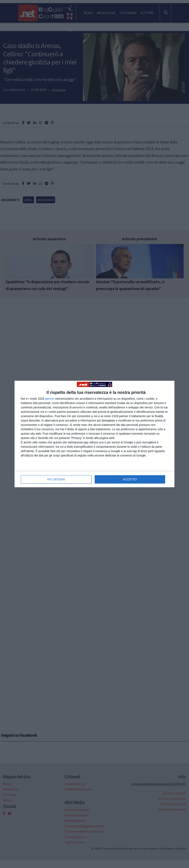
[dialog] (94, 434)
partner (50, 399)
